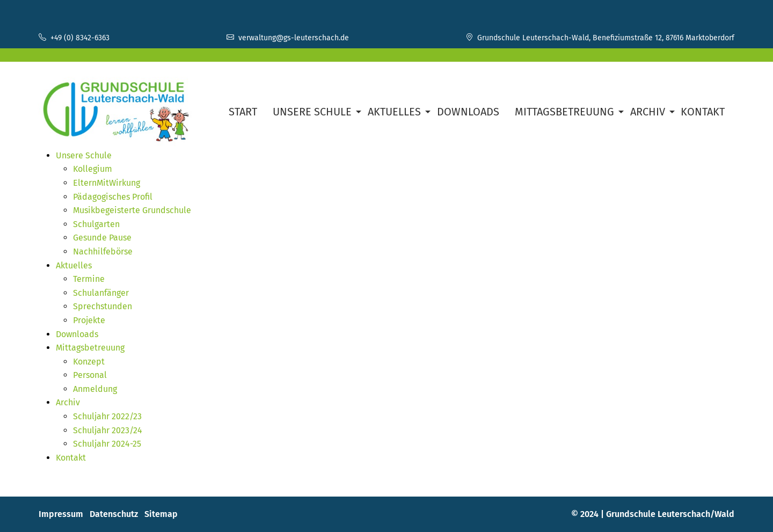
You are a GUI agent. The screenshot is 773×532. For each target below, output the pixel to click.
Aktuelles (394, 112)
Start (243, 112)
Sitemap (161, 514)
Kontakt (703, 112)
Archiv (648, 112)
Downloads (468, 112)
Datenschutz (114, 514)
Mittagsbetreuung (564, 112)
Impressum (61, 514)
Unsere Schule (312, 112)
